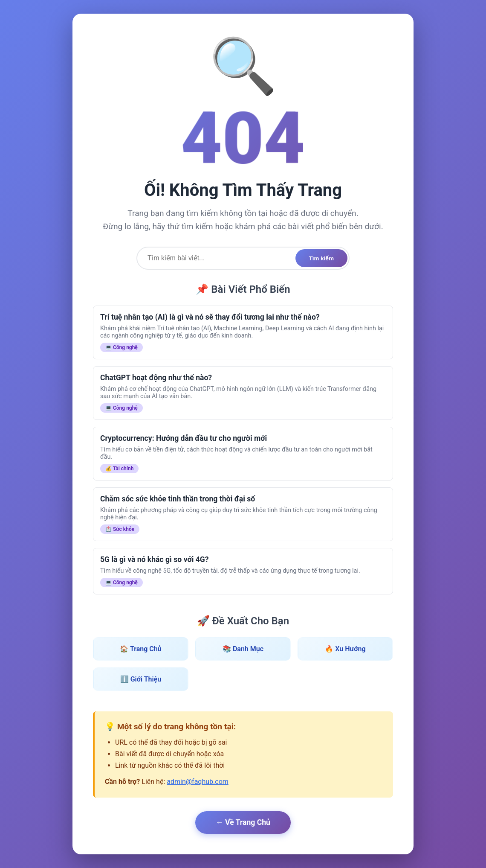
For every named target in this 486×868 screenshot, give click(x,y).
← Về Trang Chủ (243, 822)
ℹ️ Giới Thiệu (141, 679)
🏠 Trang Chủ (140, 649)
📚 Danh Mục (243, 649)
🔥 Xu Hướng (345, 649)
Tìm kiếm (321, 258)
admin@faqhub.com (198, 782)
